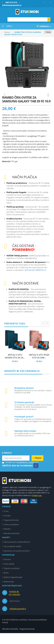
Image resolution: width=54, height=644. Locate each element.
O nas (6, 522)
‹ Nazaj (48, 32)
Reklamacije (9, 592)
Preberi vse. (37, 506)
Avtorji (5, 633)
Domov (7, 32)
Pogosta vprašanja (12, 579)
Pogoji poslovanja (11, 531)
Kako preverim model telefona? (17, 553)
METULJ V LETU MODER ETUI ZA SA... (15, 367)
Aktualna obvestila (12, 544)
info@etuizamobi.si (18, 620)
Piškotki (7, 540)
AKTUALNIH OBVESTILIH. (36, 281)
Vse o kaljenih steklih (12, 557)
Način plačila (9, 575)
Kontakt (7, 526)
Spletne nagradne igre (13, 588)
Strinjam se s (9, 473)
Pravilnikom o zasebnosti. (28, 473)
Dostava (7, 570)
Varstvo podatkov (11, 535)
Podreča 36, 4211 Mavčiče (14, 604)
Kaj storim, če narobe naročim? (17, 562)
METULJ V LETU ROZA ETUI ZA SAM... (39, 367)
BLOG (6, 584)
